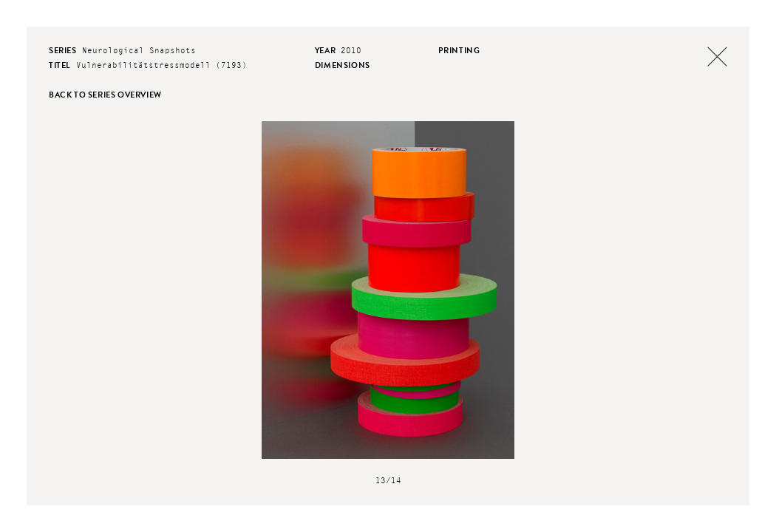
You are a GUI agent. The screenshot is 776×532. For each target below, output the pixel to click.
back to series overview (105, 95)
